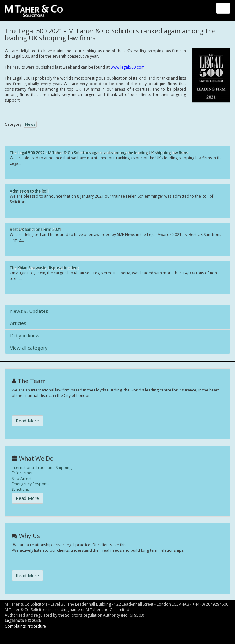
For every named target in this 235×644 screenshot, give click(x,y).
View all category (29, 348)
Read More (27, 421)
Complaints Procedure (25, 626)
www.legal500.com (128, 67)
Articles (18, 323)
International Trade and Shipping (42, 467)
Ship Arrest (22, 478)
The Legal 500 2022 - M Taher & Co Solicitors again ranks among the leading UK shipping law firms (99, 153)
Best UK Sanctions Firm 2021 (35, 229)
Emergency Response (31, 484)
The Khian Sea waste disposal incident (44, 268)
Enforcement (23, 473)
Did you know (25, 335)
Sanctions (20, 489)
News (30, 124)
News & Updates (29, 311)
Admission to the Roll (29, 191)
